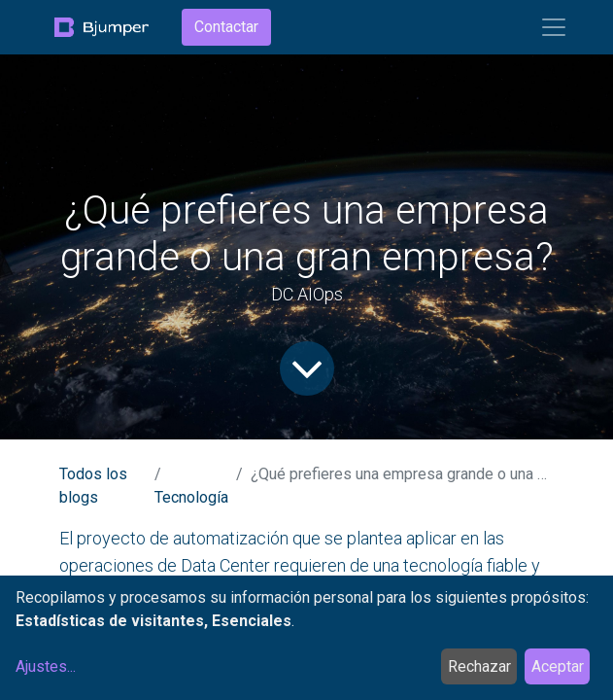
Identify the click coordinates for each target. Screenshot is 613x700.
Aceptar (558, 666)
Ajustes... (46, 666)
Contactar (226, 27)
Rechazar (479, 666)
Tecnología (191, 497)
